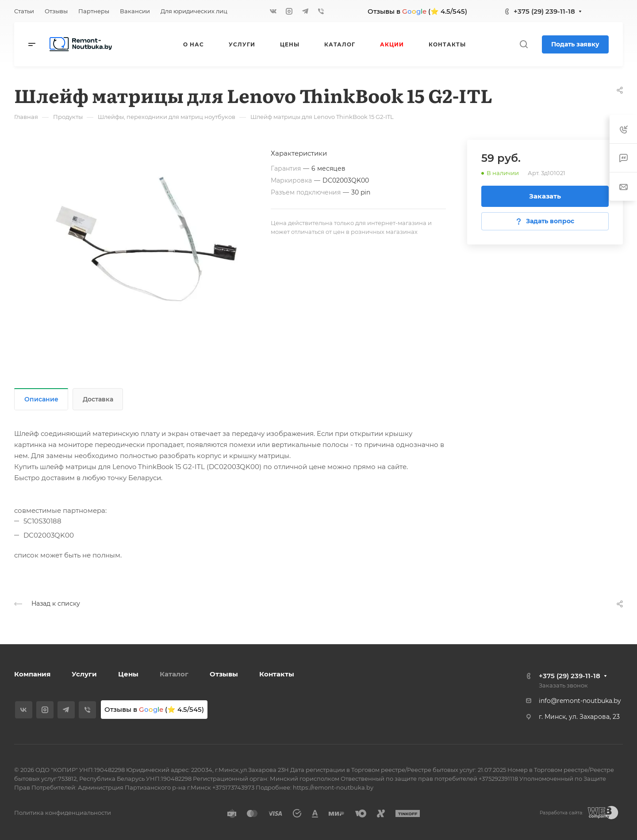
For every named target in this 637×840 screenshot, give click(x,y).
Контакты (277, 674)
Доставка (98, 399)
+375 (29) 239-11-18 (544, 11)
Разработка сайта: (561, 813)
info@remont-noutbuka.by (580, 701)
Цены (128, 674)
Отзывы (224, 674)
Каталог (174, 674)
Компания (32, 674)
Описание (41, 399)
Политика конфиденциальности (63, 813)
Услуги (84, 674)
